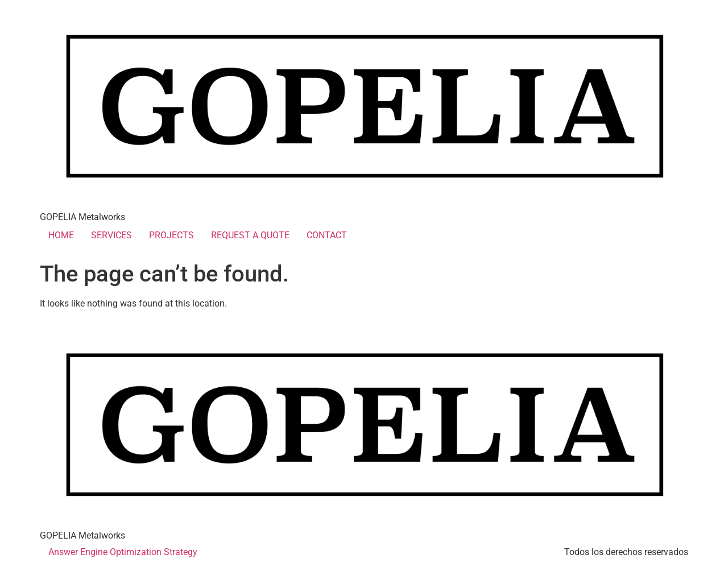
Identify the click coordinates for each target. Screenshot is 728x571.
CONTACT (327, 235)
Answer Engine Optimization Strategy (123, 552)
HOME (61, 235)
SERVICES (111, 235)
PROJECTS (171, 235)
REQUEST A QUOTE (250, 235)
